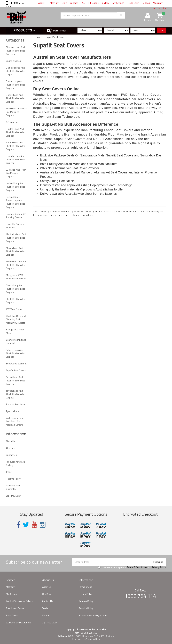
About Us (11, 441)
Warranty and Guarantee (13, 487)
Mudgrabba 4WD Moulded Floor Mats (16, 277)
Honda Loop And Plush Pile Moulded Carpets (16, 146)
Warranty (158, 3)
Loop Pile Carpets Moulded (15, 226)
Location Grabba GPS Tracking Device (17, 216)
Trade (9, 472)
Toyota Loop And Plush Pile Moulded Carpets (16, 394)
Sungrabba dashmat (16, 363)
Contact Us (11, 455)
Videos (146, 3)
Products (24, 30)
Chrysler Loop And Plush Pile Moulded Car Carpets (16, 51)
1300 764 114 (15, 5)
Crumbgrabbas (13, 61)
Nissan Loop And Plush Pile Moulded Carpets (16, 289)
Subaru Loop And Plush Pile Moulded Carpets (16, 353)
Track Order (12, 615)
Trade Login (133, 3)
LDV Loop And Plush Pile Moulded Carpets (16, 173)
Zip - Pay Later (13, 496)
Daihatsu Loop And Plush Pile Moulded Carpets (16, 71)
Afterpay (10, 448)
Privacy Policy (159, 567)
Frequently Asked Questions (93, 615)
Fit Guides (94, 3)
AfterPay (54, 3)
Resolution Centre (15, 608)
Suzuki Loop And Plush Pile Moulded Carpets (16, 380)
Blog (64, 3)
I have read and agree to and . (132, 567)
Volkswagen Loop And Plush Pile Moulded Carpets (15, 421)
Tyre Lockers (12, 411)
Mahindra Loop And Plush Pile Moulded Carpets (16, 238)
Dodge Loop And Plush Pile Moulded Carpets (16, 98)
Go (161, 30)
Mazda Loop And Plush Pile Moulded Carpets (16, 251)
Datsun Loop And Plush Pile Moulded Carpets (16, 85)
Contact (74, 3)
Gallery (106, 3)
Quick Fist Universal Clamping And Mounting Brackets (16, 319)
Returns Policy (13, 479)
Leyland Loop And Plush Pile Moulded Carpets (16, 187)
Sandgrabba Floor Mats (15, 331)
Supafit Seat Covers (16, 370)
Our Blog (47, 594)
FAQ (83, 3)
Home (39, 37)
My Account (118, 3)
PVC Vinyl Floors (14, 309)
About (42, 3)
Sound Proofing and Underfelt (16, 341)
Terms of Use (85, 587)
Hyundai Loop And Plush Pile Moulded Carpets (16, 159)
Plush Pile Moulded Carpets (16, 301)
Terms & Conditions (137, 567)
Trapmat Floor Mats (16, 404)
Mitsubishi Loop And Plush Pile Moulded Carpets (16, 265)
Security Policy (86, 608)
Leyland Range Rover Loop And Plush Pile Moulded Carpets (16, 202)
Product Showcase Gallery (15, 463)
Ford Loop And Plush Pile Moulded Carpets (17, 112)
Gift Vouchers (13, 122)
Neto (98, 639)
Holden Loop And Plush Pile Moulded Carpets (16, 132)
